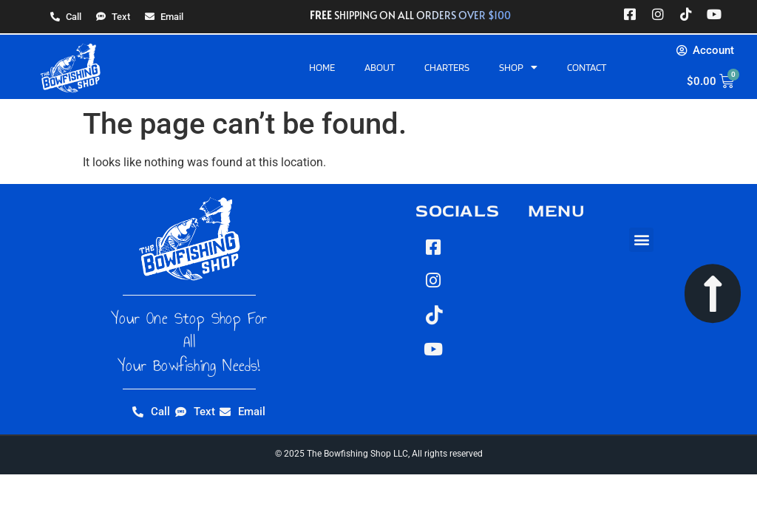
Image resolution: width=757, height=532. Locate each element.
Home (322, 67)
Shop (518, 67)
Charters (447, 67)
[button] (641, 240)
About (380, 67)
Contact (587, 67)
